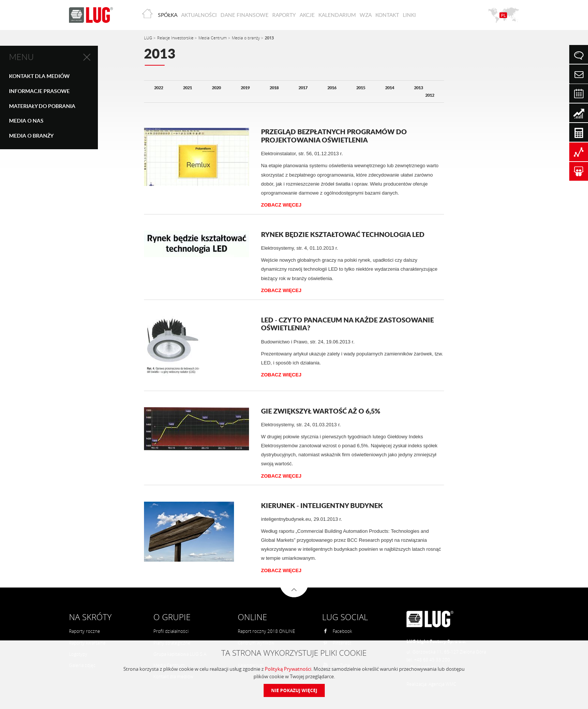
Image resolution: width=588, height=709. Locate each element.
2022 (159, 88)
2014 (390, 88)
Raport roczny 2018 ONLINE (266, 631)
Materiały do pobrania (42, 106)
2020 (216, 88)
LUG (149, 38)
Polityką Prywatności (288, 669)
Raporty (284, 15)
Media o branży (31, 136)
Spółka (168, 15)
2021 (187, 88)
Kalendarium (337, 15)
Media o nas (26, 121)
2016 (332, 88)
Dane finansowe (244, 15)
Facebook (337, 631)
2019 (245, 88)
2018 (274, 88)
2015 (361, 88)
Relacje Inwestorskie (176, 38)
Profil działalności (171, 631)
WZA (366, 15)
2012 (430, 95)
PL (503, 15)
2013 (269, 38)
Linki (409, 15)
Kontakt (387, 15)
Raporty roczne (85, 631)
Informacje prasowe (39, 91)
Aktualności (199, 15)
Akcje (307, 15)
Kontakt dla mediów (39, 76)
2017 (303, 88)
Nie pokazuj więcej (294, 690)
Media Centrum (213, 38)
